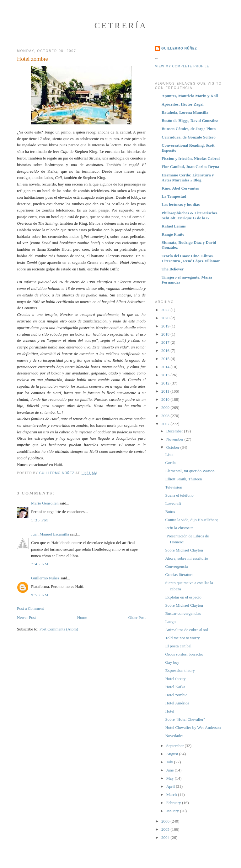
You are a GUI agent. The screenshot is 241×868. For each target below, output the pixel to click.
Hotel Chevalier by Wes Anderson (193, 727)
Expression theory (180, 670)
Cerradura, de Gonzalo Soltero (189, 137)
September (176, 746)
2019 (166, 326)
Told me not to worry (182, 638)
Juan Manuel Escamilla (50, 534)
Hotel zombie (176, 695)
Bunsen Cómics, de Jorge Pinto (189, 129)
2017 (166, 342)
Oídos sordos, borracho (184, 654)
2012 (166, 383)
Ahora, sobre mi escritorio (186, 558)
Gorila (170, 463)
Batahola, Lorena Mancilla (185, 112)
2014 (166, 367)
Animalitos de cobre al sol (186, 630)
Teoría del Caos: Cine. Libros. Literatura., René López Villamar (191, 258)
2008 (166, 416)
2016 (166, 350)
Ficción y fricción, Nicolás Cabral (191, 158)
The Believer (173, 269)
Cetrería (121, 26)
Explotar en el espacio (183, 597)
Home (82, 617)
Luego (170, 622)
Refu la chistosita (179, 528)
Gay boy (172, 662)
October (173, 447)
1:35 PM (40, 520)
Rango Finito (173, 234)
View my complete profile (182, 66)
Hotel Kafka (175, 687)
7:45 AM (40, 564)
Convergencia (176, 566)
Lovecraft (173, 503)
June (171, 770)
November (175, 439)
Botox (170, 512)
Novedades (174, 736)
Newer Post (26, 617)
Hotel (170, 711)
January (173, 811)
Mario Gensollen (45, 503)
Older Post (137, 617)
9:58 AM (40, 595)
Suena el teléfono (179, 495)
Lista (169, 455)
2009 (166, 408)
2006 (166, 821)
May (171, 778)
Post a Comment (30, 608)
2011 (166, 391)
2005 (166, 829)
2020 (166, 318)
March (172, 795)
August (173, 754)
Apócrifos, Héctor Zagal (183, 104)
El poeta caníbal (178, 646)
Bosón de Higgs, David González (190, 120)
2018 (166, 334)
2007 (166, 424)
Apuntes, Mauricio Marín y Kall (190, 96)
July (170, 762)
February (174, 803)
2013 (166, 375)
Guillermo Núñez (45, 578)
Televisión (174, 487)
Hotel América (177, 703)
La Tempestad (174, 196)
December (175, 431)
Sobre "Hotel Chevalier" (185, 719)
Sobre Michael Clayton (184, 550)
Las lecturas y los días (181, 204)
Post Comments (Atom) (59, 629)
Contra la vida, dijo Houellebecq (192, 520)
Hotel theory (175, 679)
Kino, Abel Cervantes (180, 188)
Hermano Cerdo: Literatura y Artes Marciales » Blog (188, 178)
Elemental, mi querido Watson (190, 471)
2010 (166, 399)
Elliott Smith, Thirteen (183, 479)
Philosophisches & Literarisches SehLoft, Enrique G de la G (190, 215)
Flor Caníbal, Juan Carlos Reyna (190, 167)
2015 (166, 359)
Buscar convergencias (183, 613)
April (171, 786)
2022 (166, 310)
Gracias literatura (179, 575)
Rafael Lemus (174, 226)
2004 (166, 837)
